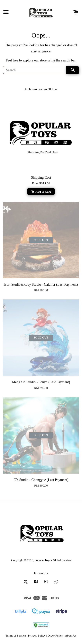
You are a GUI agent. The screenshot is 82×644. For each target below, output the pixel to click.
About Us (71, 635)
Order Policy (55, 635)
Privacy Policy (37, 635)
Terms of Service (16, 635)
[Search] (35, 70)
